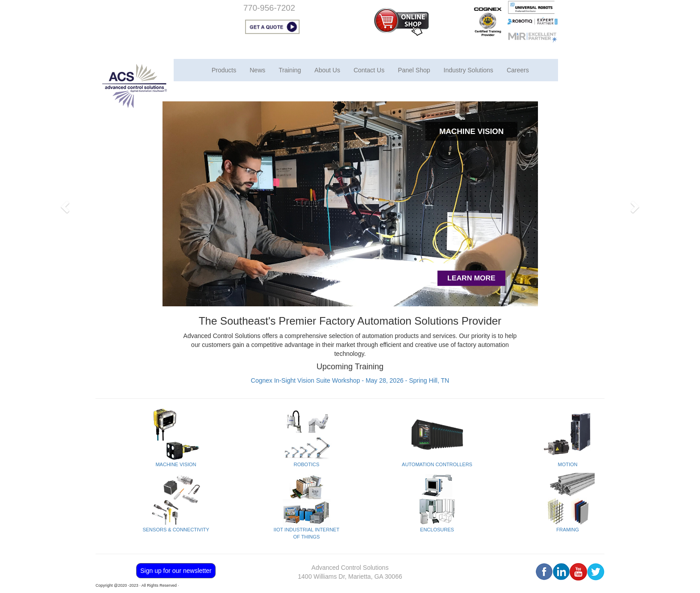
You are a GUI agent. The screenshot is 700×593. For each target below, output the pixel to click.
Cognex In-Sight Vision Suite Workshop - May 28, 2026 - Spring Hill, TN (350, 380)
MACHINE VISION (176, 464)
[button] (64, 204)
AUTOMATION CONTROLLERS (437, 464)
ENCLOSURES (437, 530)
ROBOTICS (306, 464)
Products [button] (224, 70)
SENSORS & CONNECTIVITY (176, 530)
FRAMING (568, 530)
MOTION (568, 464)
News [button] (257, 70)
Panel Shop (414, 70)
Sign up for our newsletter (176, 571)
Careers (518, 70)
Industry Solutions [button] (469, 70)
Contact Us (369, 70)
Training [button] (290, 70)
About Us (327, 70)
